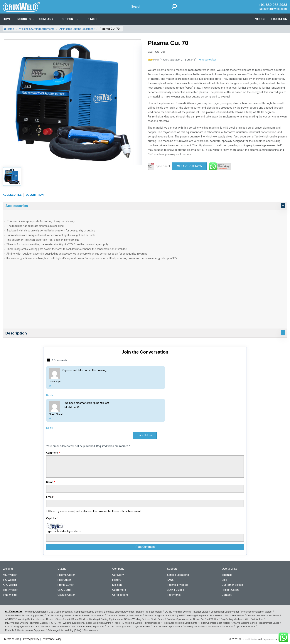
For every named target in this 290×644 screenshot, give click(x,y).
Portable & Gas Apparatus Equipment (25, 630)
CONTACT (90, 19)
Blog (224, 580)
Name (51, 482)
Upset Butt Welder (245, 627)
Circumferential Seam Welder (71, 619)
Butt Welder (216, 615)
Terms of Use (12, 639)
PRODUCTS (25, 19)
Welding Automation (36, 612)
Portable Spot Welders (179, 619)
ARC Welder (10, 585)
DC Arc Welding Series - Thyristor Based (128, 627)
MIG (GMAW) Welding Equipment (190, 615)
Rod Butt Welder (40, 627)
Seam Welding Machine (99, 623)
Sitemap (227, 575)
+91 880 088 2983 (273, 5)
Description (35, 195)
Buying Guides (176, 590)
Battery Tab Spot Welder (149, 612)
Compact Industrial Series (88, 612)
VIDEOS (260, 19)
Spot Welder (10, 590)
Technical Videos (177, 585)
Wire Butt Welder (254, 619)
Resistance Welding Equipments (180, 623)
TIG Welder (9, 580)
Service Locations (178, 575)
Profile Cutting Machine (157, 615)
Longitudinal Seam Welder (225, 612)
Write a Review (207, 60)
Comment (53, 453)
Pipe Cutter (64, 580)
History (117, 580)
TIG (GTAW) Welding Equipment (66, 623)
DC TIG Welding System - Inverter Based (187, 612)
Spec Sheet (163, 166)
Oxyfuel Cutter (66, 595)
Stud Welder (10, 595)
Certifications (120, 595)
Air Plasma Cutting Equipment (77, 29)
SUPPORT (70, 19)
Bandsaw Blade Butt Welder (119, 612)
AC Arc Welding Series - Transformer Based (256, 623)
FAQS (170, 580)
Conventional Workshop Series (263, 615)
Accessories (12, 195)
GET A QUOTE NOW (189, 166)
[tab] (145, 206)
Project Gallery (231, 590)
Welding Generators (195, 627)
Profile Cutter (66, 585)
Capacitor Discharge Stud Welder (125, 615)
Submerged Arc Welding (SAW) (64, 630)
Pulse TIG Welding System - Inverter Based (137, 623)
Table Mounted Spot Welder (167, 627)
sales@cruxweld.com (273, 9)
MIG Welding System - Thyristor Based (26, 623)
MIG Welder (10, 575)
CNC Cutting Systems (17, 627)
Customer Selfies (232, 585)
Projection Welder (60, 627)
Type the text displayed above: (64, 531)
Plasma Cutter (66, 575)
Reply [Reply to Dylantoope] (50, 395)
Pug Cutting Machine (232, 619)
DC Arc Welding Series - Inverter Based (68, 615)
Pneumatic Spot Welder (221, 627)
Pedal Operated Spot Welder (215, 623)
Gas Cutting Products (60, 612)
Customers (119, 590)
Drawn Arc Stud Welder (206, 619)
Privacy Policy (31, 639)
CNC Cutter (64, 590)
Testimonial (174, 595)
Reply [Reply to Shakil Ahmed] (50, 428)
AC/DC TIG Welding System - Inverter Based (29, 619)
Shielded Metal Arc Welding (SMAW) (25, 615)
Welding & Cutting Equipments (37, 29)
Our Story (118, 575)
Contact (227, 595)
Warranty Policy (52, 639)
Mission (117, 585)
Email (50, 497)
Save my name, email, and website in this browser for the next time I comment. (95, 511)
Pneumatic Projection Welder (257, 612)
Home (7, 19)
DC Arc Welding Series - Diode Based (144, 619)
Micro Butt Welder (235, 615)
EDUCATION (279, 19)
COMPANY (48, 19)
